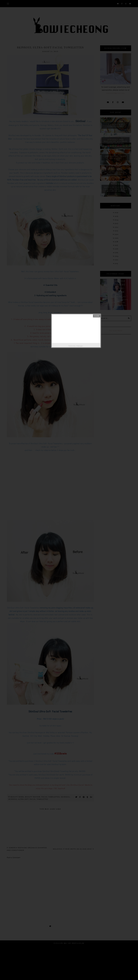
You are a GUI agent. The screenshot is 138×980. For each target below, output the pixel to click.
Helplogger (80, 346)
